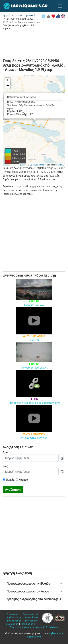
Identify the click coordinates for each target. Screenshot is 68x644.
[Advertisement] (34, 45)
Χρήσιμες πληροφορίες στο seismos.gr (34, 599)
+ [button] (8, 80)
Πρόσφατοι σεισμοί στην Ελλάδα (34, 584)
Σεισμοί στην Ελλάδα (25, 16)
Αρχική (6, 16)
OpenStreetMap (37, 165)
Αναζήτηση (13, 490)
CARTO (61, 165)
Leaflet (23, 165)
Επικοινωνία (13, 614)
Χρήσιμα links (28, 624)
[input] (31, 458)
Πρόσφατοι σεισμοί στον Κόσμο (34, 591)
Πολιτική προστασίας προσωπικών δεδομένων (34, 627)
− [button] (8, 86)
